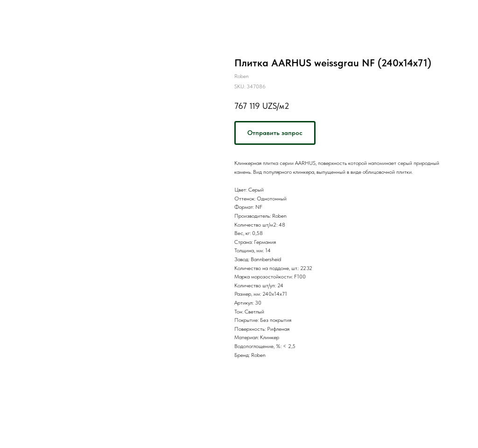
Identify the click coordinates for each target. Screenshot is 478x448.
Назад (24, 14)
